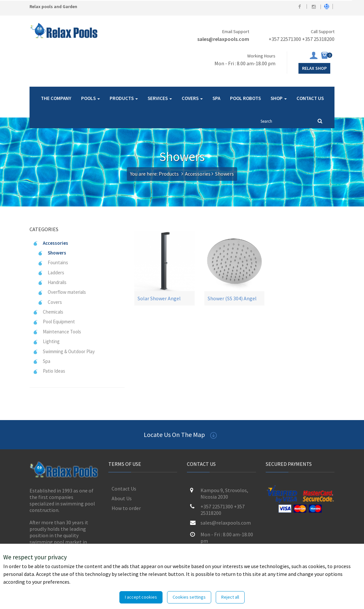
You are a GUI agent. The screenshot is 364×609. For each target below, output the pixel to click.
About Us (122, 498)
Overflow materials (62, 292)
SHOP (279, 98)
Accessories (198, 174)
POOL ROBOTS (245, 98)
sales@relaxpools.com (223, 39)
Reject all (230, 597)
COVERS (192, 98)
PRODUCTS (124, 98)
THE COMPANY (56, 98)
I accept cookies (141, 597)
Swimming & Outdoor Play (64, 351)
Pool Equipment (54, 322)
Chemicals (48, 312)
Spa (42, 361)
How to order (126, 508)
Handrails (52, 282)
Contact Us (124, 489)
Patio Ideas (49, 371)
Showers (52, 253)
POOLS (91, 98)
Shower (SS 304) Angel (232, 298)
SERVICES (160, 98)
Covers (50, 302)
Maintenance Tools (57, 332)
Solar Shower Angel (159, 298)
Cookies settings (189, 597)
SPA (216, 98)
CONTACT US (310, 98)
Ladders (51, 273)
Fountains (53, 262)
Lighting (46, 341)
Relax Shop (314, 68)
